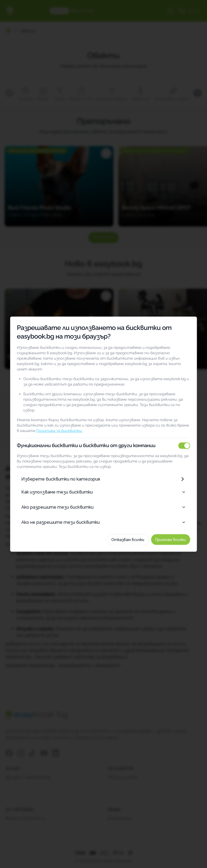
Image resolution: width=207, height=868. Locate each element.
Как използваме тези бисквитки (103, 486)
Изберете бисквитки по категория (103, 474)
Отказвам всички (138, 534)
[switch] (194, 440)
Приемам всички (181, 534)
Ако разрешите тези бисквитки (103, 501)
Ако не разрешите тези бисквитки (103, 517)
